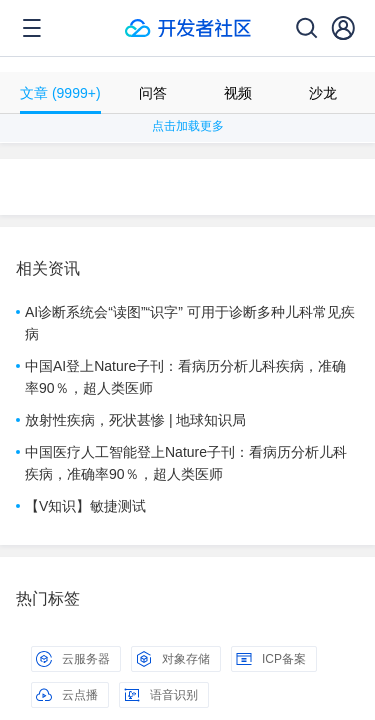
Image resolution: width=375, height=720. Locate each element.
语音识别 (161, 695)
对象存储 (173, 659)
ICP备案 (271, 659)
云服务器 (73, 659)
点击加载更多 (188, 126)
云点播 (67, 695)
